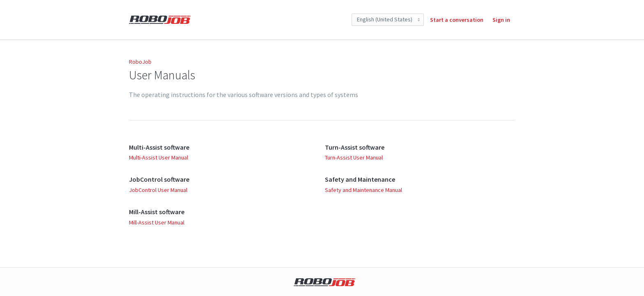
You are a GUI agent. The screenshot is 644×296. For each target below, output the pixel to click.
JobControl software (159, 179)
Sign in (501, 20)
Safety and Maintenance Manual (363, 190)
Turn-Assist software (355, 147)
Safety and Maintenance (360, 179)
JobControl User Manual (158, 190)
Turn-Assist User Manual (354, 157)
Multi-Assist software (159, 147)
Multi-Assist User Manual (159, 157)
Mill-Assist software (157, 212)
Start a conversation (457, 20)
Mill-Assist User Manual (157, 222)
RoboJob (140, 62)
